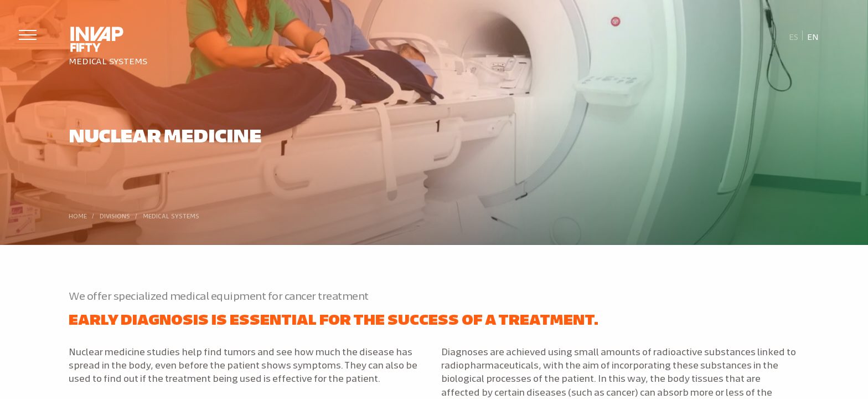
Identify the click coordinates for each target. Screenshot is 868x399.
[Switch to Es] (794, 36)
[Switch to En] (813, 36)
